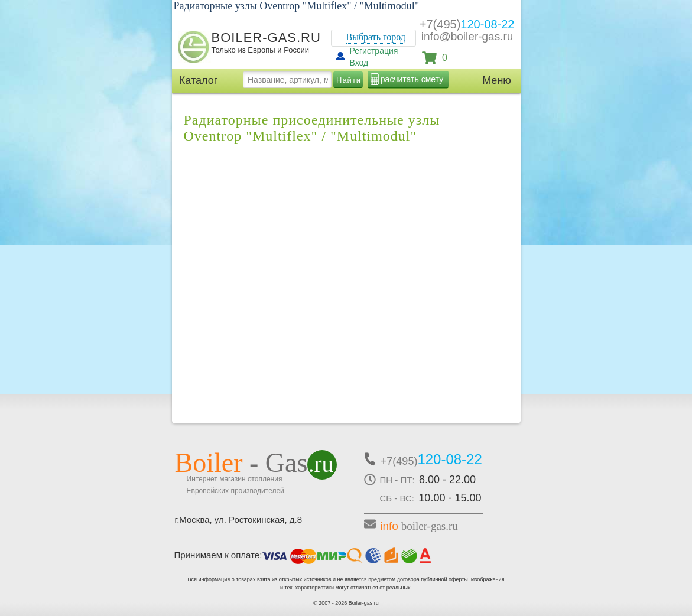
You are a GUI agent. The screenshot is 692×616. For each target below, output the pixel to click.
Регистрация (374, 51)
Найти (349, 80)
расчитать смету (412, 79)
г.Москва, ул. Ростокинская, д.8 (239, 519)
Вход (359, 63)
